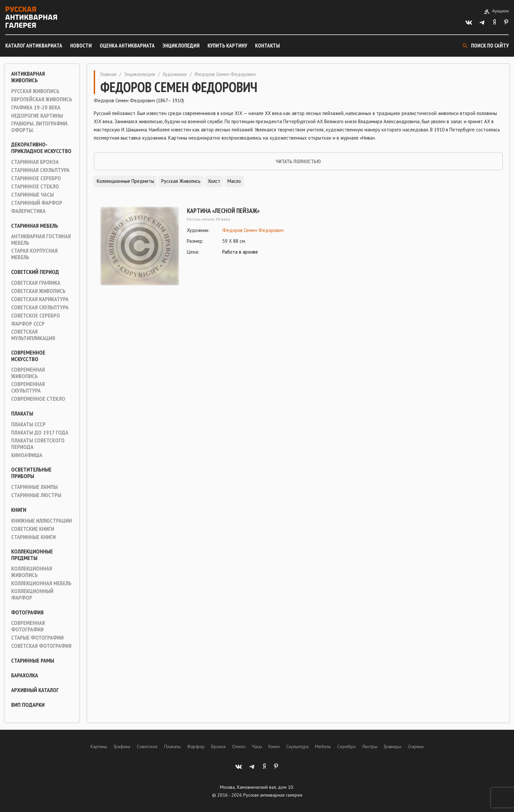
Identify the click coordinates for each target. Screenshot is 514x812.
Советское (147, 746)
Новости (81, 46)
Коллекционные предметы (32, 555)
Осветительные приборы (31, 473)
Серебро (346, 746)
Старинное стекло (35, 186)
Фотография (27, 612)
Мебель (323, 746)
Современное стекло (38, 399)
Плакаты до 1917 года (40, 433)
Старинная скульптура (40, 170)
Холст (214, 181)
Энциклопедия (181, 46)
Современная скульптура (28, 387)
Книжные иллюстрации (41, 521)
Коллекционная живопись (32, 572)
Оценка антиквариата (127, 46)
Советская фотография (41, 646)
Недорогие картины (37, 116)
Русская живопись (35, 91)
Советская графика (36, 283)
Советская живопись (38, 291)
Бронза (218, 746)
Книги (19, 510)
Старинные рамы (33, 661)
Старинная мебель (35, 226)
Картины (99, 746)
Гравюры (393, 746)
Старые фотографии (37, 638)
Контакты (267, 46)
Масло (234, 181)
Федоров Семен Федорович (253, 230)
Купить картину (227, 46)
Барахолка (25, 675)
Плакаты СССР (28, 424)
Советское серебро (36, 316)
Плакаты (22, 414)
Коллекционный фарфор (32, 594)
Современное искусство (28, 356)
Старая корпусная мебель (34, 254)
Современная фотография (28, 626)
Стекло (239, 746)
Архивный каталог (35, 690)
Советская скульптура (40, 307)
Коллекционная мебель (41, 583)
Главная (108, 74)
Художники (175, 74)
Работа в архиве (240, 252)
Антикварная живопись (28, 77)
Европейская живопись (42, 99)
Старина (416, 746)
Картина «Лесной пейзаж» (223, 211)
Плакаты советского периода (38, 444)
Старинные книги (33, 537)
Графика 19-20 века (36, 107)
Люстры (370, 746)
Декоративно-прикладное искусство (41, 148)
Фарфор (196, 746)
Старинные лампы (34, 487)
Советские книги (33, 529)
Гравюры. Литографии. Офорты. (40, 127)
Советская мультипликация (33, 335)
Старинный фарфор (37, 203)
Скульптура (297, 746)
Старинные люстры (36, 495)
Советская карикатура (40, 299)
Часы (257, 746)
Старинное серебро (36, 178)
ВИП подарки (28, 705)
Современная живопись (28, 373)
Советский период (35, 272)
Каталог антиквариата (34, 46)
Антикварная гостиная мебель (41, 240)
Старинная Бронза (35, 162)
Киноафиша (27, 455)
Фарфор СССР (28, 324)
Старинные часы (32, 195)
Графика (122, 746)
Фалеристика (28, 211)
